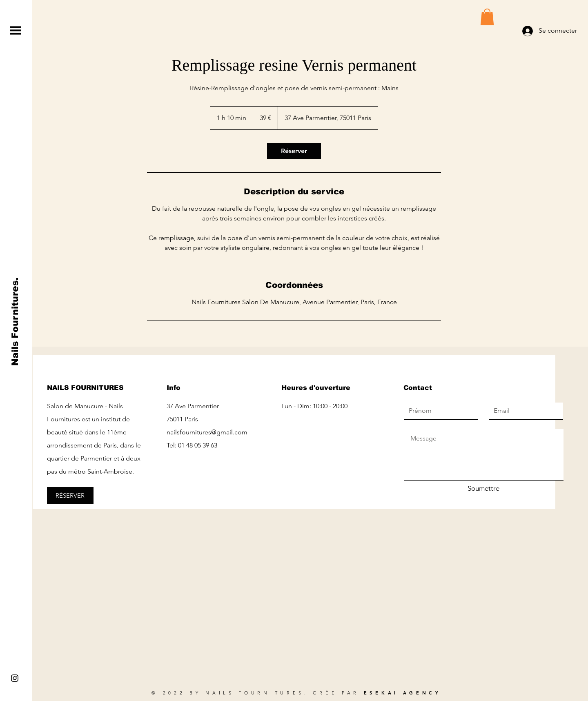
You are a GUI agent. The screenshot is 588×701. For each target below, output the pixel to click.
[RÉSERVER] (70, 496)
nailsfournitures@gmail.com (207, 432)
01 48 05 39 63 (198, 445)
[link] (294, 151)
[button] (15, 30)
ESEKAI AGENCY (403, 693)
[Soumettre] (484, 489)
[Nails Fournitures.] (15, 322)
